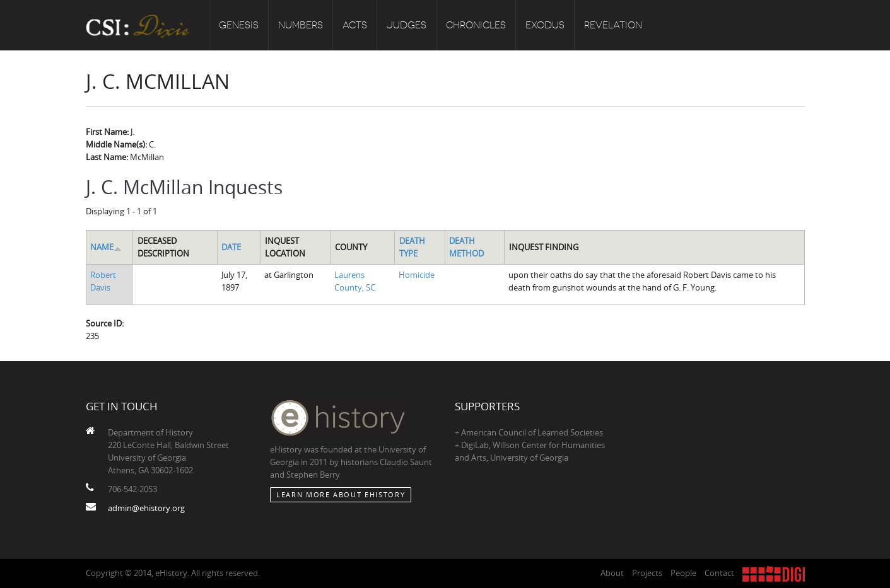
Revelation (613, 25)
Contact (719, 573)
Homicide (417, 275)
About (612, 573)
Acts (355, 25)
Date (231, 247)
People (683, 573)
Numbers (301, 25)
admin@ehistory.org (146, 508)
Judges (407, 25)
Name (106, 247)
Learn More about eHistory (341, 494)
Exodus (545, 25)
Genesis (239, 25)
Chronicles (476, 25)
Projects (647, 573)
